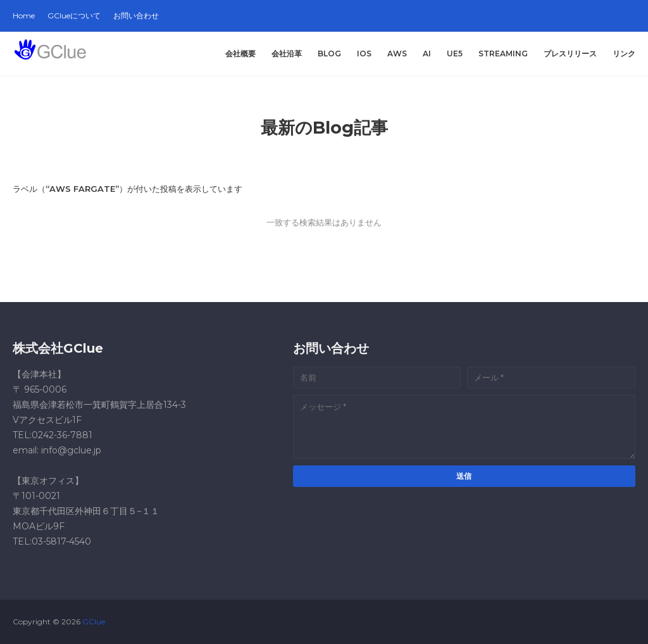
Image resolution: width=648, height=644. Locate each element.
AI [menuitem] (427, 54)
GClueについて (74, 16)
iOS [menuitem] (364, 54)
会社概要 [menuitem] (240, 54)
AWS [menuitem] (397, 54)
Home (24, 16)
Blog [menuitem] (329, 54)
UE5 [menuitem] (455, 54)
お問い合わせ (136, 16)
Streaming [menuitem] (503, 54)
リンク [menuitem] (624, 54)
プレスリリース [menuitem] (570, 54)
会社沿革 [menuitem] (287, 54)
